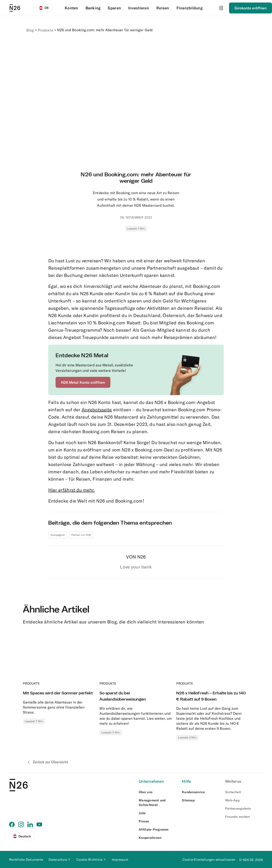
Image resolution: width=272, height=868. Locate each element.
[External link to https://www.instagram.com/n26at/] (21, 824)
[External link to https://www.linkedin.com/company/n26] (30, 824)
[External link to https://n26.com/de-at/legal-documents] (26, 860)
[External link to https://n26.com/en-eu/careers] (158, 813)
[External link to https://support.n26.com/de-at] (201, 792)
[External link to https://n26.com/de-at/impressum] (120, 860)
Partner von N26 (81, 535)
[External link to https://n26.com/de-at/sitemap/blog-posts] (201, 800)
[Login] (221, 8)
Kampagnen (58, 535)
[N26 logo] (15, 8)
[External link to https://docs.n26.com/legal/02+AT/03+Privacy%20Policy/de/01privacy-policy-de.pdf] (60, 860)
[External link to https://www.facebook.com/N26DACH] (12, 824)
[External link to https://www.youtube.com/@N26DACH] (39, 824)
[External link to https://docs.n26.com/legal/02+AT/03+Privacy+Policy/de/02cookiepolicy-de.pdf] (91, 860)
